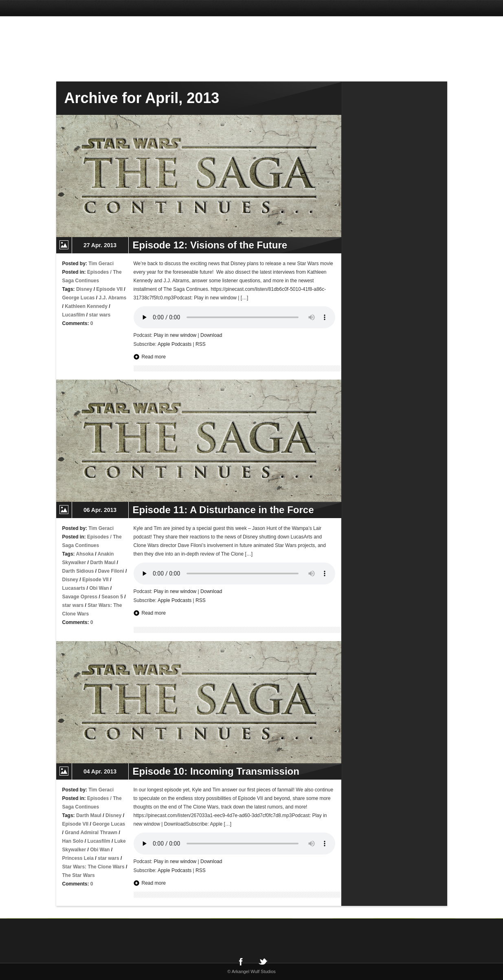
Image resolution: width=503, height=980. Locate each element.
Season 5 (112, 597)
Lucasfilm (74, 315)
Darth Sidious (78, 571)
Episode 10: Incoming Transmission (216, 771)
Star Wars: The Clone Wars (93, 867)
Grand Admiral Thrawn (91, 833)
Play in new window (175, 335)
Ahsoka (85, 554)
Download (211, 335)
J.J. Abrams (113, 298)
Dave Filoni (111, 571)
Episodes (98, 272)
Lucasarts (74, 588)
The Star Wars (79, 875)
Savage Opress (80, 597)
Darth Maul (103, 563)
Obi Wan (99, 588)
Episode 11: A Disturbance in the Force (223, 510)
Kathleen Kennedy (86, 306)
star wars (100, 315)
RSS (201, 344)
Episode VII (109, 289)
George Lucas (79, 298)
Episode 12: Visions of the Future (210, 245)
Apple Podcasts (175, 344)
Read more (154, 357)
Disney (84, 289)
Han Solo (73, 841)
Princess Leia (78, 858)
